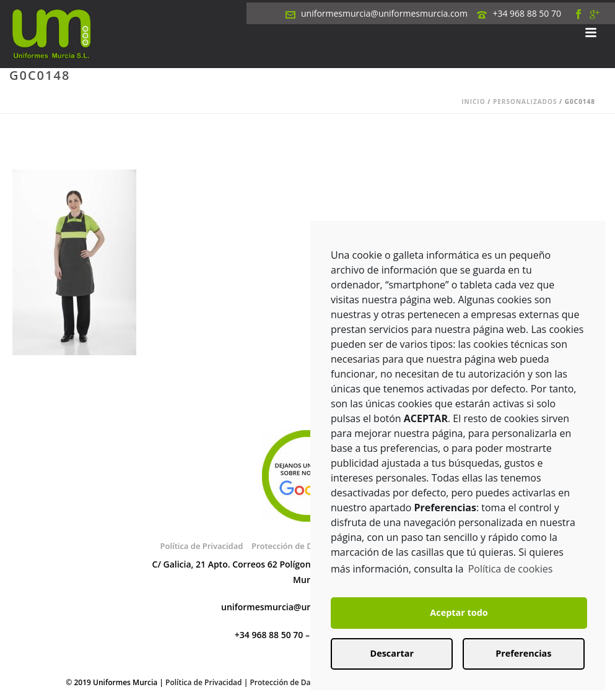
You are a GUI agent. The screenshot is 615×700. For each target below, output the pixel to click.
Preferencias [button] (523, 653)
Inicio (473, 102)
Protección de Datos (286, 682)
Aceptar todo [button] (459, 612)
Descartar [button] (392, 653)
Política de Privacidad (201, 546)
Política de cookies (511, 569)
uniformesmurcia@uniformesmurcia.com (384, 13)
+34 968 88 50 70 (527, 13)
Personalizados (525, 102)
